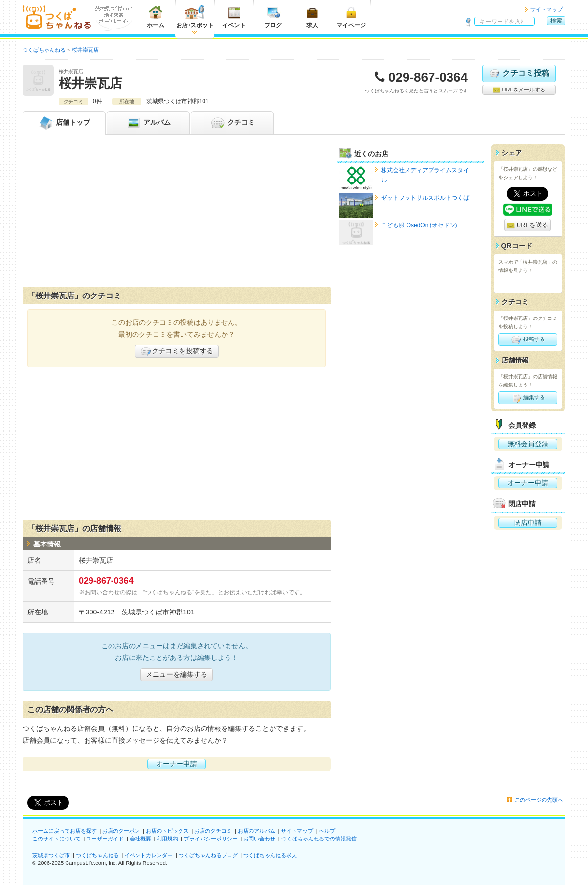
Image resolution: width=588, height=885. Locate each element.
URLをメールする (519, 90)
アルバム (148, 123)
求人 (312, 17)
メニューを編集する (177, 674)
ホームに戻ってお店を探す (65, 831)
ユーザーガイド (105, 839)
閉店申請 (528, 522)
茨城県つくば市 (51, 855)
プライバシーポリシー (211, 839)
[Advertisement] (177, 213)
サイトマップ (546, 9)
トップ (64, 123)
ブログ (273, 17)
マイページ (351, 17)
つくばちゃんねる (97, 855)
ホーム (156, 17)
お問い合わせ (259, 839)
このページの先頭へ (539, 800)
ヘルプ (327, 831)
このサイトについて (57, 839)
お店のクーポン (121, 831)
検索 (556, 21)
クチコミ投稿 (519, 73)
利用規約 (167, 839)
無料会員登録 (528, 444)
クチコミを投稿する (177, 351)
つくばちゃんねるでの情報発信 (319, 839)
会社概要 (140, 839)
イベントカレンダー (148, 855)
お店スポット (195, 17)
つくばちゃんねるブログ (208, 855)
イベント (234, 17)
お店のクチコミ (213, 831)
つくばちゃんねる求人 (270, 855)
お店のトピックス (167, 831)
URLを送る (528, 225)
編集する (528, 398)
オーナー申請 (177, 764)
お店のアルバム (257, 831)
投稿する (528, 340)
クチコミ (232, 123)
